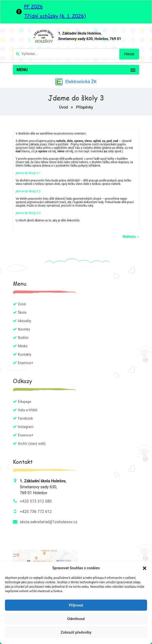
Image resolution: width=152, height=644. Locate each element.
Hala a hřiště (27, 410)
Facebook (25, 418)
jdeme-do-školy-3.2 (28, 191)
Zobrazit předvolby (76, 632)
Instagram (26, 427)
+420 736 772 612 (36, 512)
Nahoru (131, 237)
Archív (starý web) (32, 444)
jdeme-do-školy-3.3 (28, 213)
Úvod (64, 107)
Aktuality (25, 321)
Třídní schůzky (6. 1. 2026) (55, 16)
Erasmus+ (25, 363)
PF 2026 (33, 6)
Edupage (25, 402)
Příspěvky (85, 107)
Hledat (129, 54)
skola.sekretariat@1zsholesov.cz (49, 522)
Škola (22, 312)
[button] (145, 568)
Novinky (24, 329)
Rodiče (23, 338)
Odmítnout (76, 619)
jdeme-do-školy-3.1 (28, 173)
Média (23, 346)
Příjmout (76, 605)
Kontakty (25, 354)
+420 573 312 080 (36, 501)
